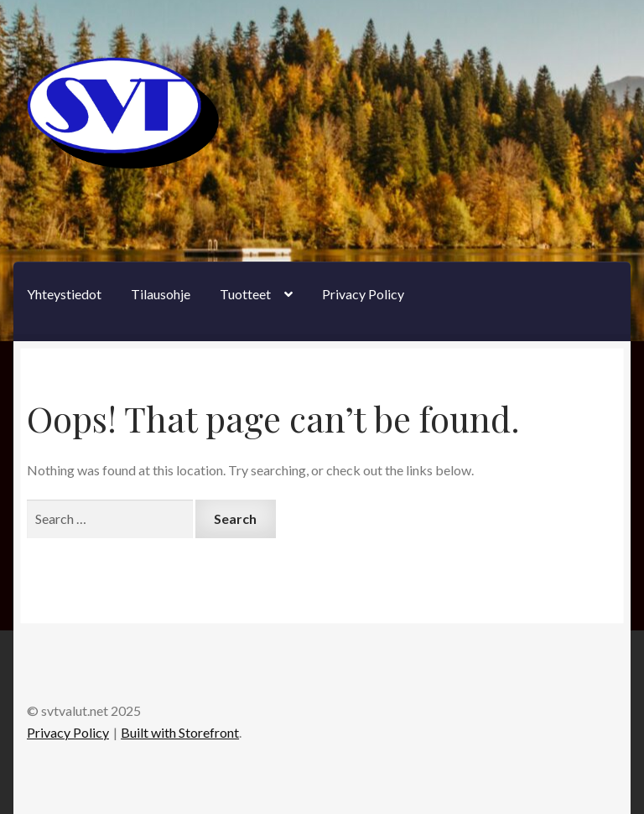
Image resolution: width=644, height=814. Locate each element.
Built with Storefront (180, 732)
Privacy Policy (363, 294)
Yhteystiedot (64, 294)
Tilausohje (161, 294)
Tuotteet (245, 294)
